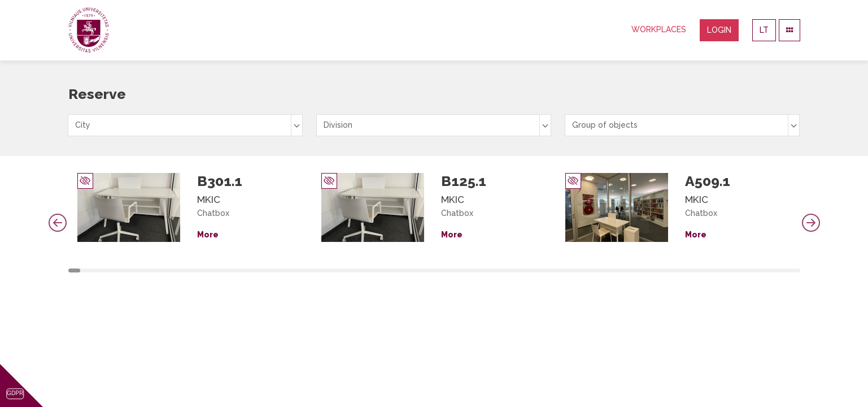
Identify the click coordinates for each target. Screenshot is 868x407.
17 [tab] (273, 270)
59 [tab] (794, 270)
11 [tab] (198, 270)
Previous (58, 223)
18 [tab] (285, 270)
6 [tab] (136, 270)
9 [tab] (173, 270)
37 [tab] (521, 270)
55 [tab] (744, 270)
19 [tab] (298, 270)
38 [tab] (533, 270)
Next (811, 223)
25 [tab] (372, 270)
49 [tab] (670, 270)
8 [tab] (161, 270)
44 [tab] (608, 270)
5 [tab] (124, 270)
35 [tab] (496, 270)
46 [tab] (633, 270)
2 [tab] (86, 270)
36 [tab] (508, 270)
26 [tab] (385, 270)
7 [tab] (149, 270)
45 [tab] (620, 270)
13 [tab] (223, 270)
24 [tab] (360, 270)
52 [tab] (707, 270)
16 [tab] (260, 270)
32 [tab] (459, 270)
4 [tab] (111, 270)
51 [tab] (695, 270)
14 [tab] (235, 270)
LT (764, 30)
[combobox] (185, 125)
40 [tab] (558, 270)
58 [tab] (782, 270)
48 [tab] (657, 270)
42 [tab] (583, 270)
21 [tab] (322, 270)
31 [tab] (447, 270)
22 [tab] (335, 270)
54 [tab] (732, 270)
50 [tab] (682, 270)
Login (719, 30)
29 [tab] (422, 270)
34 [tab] (483, 270)
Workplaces (659, 29)
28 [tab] (409, 270)
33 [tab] (472, 270)
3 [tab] (99, 270)
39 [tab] (546, 270)
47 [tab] (645, 270)
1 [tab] (75, 270)
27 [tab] (397, 270)
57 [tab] (769, 270)
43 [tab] (595, 270)
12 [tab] (211, 270)
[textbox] (185, 125)
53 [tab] (719, 270)
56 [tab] (757, 270)
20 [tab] (310, 270)
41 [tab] (570, 270)
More (208, 235)
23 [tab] (347, 270)
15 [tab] (248, 270)
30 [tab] (434, 270)
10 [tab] (186, 270)
